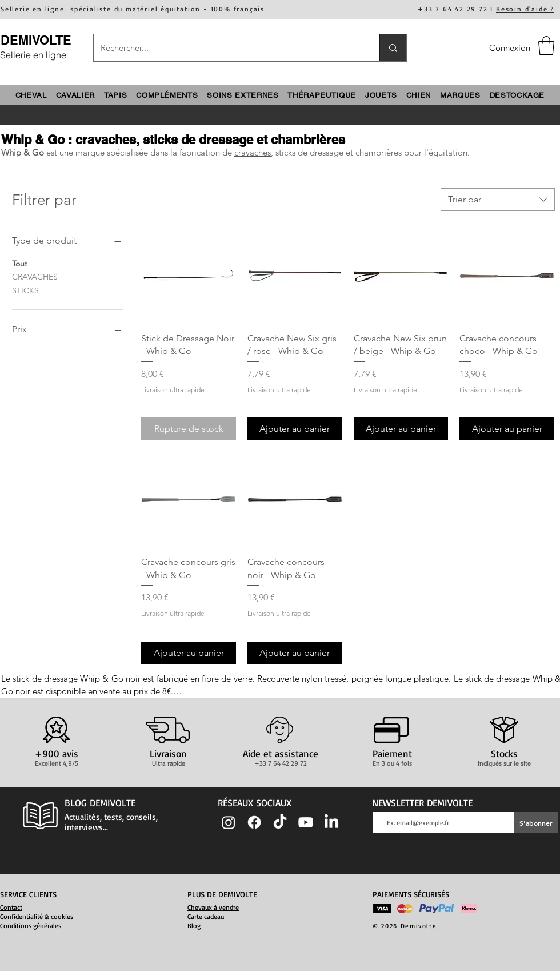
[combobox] (498, 200)
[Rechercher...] (228, 48)
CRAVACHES (35, 276)
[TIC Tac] (280, 822)
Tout (20, 263)
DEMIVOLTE (36, 40)
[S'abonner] (536, 823)
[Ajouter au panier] (295, 429)
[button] (546, 45)
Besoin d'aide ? (525, 9)
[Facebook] (254, 822)
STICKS (25, 290)
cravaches (253, 152)
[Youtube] (306, 822)
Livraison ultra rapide (173, 390)
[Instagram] (229, 822)
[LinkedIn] (331, 822)
